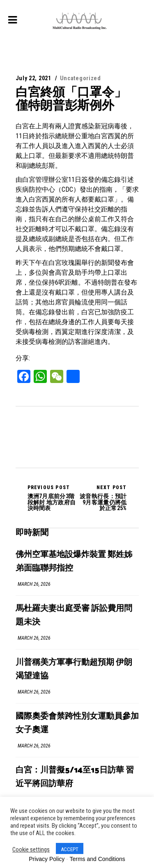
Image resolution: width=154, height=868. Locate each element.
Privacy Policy (47, 859)
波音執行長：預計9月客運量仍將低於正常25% (102, 498)
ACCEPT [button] (70, 849)
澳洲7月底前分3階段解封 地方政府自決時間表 (52, 498)
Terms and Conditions (97, 859)
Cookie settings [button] (31, 849)
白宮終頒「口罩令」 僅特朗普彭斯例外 (71, 99)
